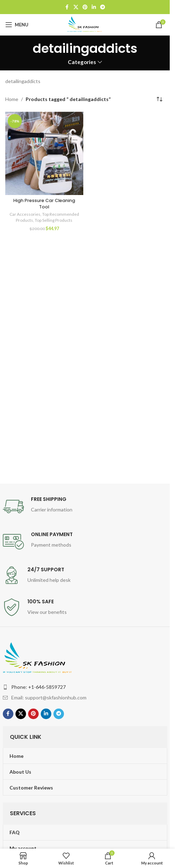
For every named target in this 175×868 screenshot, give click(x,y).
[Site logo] (85, 24)
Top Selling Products (54, 220)
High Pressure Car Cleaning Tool (44, 204)
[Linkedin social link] (94, 7)
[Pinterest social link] (85, 7)
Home (12, 99)
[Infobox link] (85, 507)
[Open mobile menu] (17, 25)
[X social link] (76, 7)
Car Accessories (25, 214)
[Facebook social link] (67, 7)
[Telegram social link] (103, 7)
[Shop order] (159, 99)
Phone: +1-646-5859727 (38, 687)
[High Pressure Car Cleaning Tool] (44, 153)
